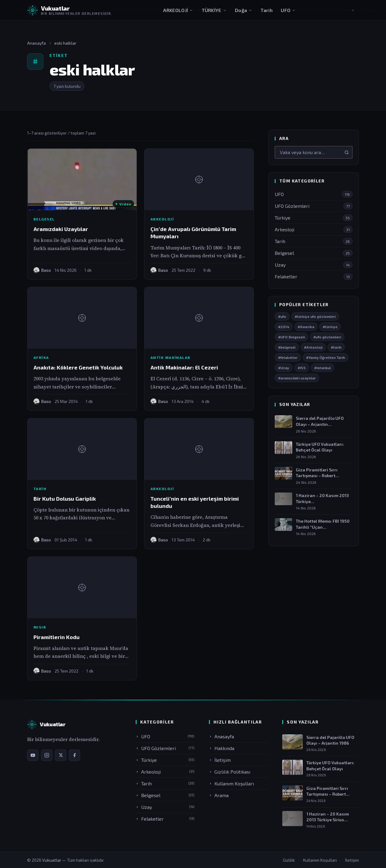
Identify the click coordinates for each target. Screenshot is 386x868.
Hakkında (222, 748)
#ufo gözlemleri (327, 337)
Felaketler (165, 819)
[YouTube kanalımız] (33, 755)
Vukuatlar (52, 860)
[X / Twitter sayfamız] (61, 755)
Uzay (165, 807)
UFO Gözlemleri (165, 748)
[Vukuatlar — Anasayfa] (46, 724)
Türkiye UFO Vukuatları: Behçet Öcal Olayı (320, 447)
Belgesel (44, 219)
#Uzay (284, 368)
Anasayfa (36, 43)
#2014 (284, 327)
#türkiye (330, 327)
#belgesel (287, 347)
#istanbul (323, 368)
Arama (219, 795)
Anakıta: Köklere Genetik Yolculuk (78, 367)
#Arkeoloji (313, 347)
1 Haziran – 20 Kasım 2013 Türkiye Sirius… (328, 817)
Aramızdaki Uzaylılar (61, 229)
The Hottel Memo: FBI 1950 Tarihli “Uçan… (323, 524)
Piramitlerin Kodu (57, 637)
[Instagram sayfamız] (47, 755)
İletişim (220, 760)
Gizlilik (289, 860)
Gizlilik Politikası (230, 772)
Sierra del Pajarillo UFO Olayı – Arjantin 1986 (330, 740)
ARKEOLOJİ (178, 10)
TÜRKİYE (214, 10)
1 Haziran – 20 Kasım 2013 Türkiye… (322, 498)
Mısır (40, 627)
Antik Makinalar (171, 357)
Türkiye (165, 760)
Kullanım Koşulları (231, 783)
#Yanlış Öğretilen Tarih (326, 357)
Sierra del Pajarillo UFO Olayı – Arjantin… (320, 421)
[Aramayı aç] (353, 10)
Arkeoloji (162, 219)
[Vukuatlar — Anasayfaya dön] (70, 10)
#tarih (336, 347)
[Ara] (347, 152)
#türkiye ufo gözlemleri (315, 316)
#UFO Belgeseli (291, 337)
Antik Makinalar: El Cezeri (184, 367)
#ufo (282, 316)
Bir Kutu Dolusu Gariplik (65, 499)
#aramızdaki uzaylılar (297, 378)
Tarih (267, 10)
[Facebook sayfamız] (74, 755)
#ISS (302, 368)
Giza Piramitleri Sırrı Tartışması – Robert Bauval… (317, 473)
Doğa (244, 10)
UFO (288, 10)
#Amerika (306, 327)
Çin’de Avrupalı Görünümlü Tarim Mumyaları (193, 233)
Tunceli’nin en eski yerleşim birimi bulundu (195, 502)
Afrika (41, 357)
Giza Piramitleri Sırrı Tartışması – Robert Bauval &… (327, 791)
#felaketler (288, 357)
